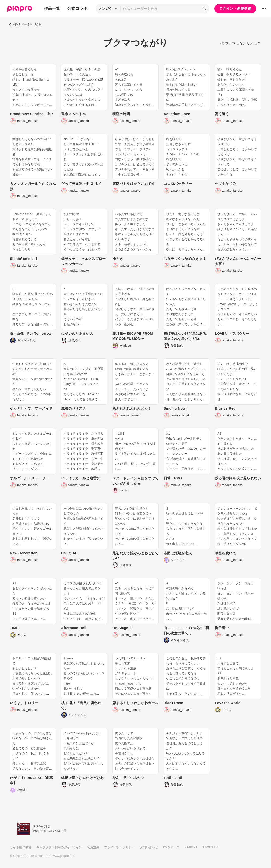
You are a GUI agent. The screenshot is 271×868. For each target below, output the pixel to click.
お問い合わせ (149, 847)
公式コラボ (77, 9)
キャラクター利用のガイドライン (59, 847)
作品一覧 (52, 9)
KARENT (191, 847)
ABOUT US (210, 847)
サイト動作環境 (21, 847)
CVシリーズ (171, 847)
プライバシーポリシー (120, 847)
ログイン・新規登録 (235, 8)
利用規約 (93, 847)
